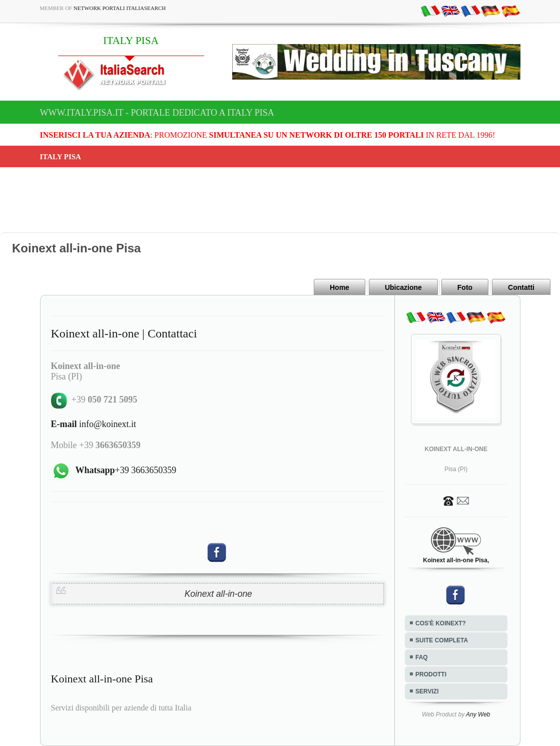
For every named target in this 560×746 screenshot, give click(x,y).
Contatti (521, 287)
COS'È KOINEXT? (441, 623)
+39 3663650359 (126, 470)
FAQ (422, 657)
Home (340, 287)
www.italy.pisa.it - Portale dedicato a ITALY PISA (157, 113)
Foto (465, 287)
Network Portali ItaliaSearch (120, 8)
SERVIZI (427, 691)
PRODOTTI (431, 674)
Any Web (478, 714)
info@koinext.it (94, 424)
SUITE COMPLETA (442, 640)
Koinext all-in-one (218, 594)
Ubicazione (403, 287)
